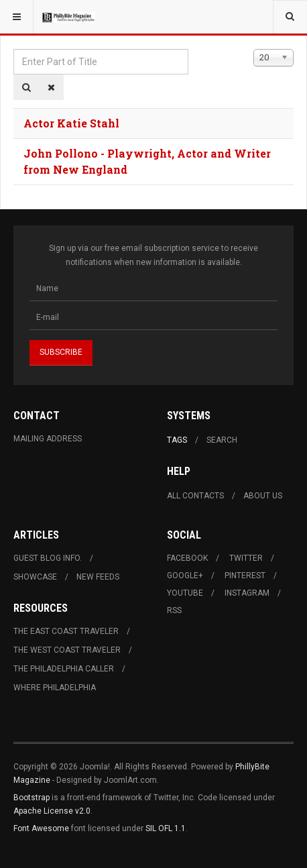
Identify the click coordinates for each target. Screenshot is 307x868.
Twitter (246, 558)
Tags (177, 440)
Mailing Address (48, 439)
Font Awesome (41, 828)
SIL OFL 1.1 (166, 828)
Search (222, 440)
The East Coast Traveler (66, 631)
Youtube (185, 593)
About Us (263, 496)
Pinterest (245, 576)
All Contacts (195, 496)
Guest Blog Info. (48, 558)
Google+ (185, 576)
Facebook (187, 558)
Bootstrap (32, 798)
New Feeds (98, 577)
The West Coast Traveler (67, 650)
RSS (174, 610)
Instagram (247, 593)
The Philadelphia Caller (64, 669)
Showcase (35, 577)
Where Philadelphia (55, 688)
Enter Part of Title (14, 49)
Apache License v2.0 (52, 811)
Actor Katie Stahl (71, 123)
